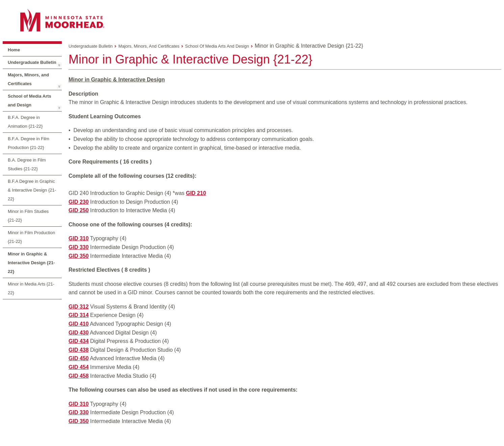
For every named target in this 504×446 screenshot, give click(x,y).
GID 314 (79, 315)
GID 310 (79, 238)
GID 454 (79, 367)
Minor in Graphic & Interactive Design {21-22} (31, 263)
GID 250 (79, 210)
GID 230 (79, 202)
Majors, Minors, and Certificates (28, 79)
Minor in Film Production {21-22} (31, 237)
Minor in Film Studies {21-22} (28, 216)
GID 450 (79, 358)
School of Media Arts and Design (30, 101)
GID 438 (79, 350)
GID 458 (79, 376)
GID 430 (79, 333)
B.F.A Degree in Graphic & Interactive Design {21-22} (32, 190)
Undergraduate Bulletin (32, 62)
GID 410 (79, 324)
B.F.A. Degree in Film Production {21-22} (29, 143)
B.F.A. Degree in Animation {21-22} (25, 122)
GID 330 (79, 247)
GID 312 (79, 307)
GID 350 (79, 256)
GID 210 (196, 193)
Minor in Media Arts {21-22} (31, 288)
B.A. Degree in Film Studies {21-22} (27, 164)
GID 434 (79, 341)
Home (14, 50)
